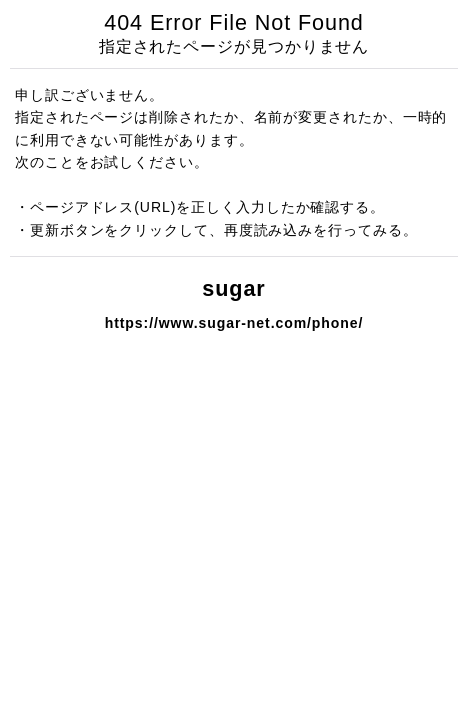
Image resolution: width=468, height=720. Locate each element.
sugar (233, 288)
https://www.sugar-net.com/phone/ (234, 323)
